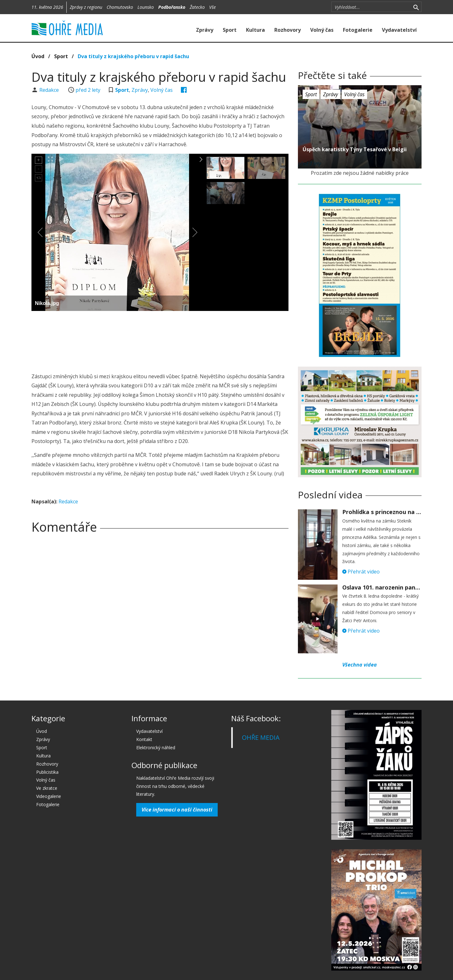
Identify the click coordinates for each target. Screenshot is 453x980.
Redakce (50, 90)
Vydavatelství (399, 30)
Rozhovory (288, 30)
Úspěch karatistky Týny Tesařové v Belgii (355, 149)
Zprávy (205, 30)
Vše (213, 7)
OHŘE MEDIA (261, 737)
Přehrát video (361, 572)
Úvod (38, 56)
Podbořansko (172, 7)
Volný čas (322, 30)
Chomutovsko (120, 7)
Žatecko (197, 7)
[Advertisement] (160, 333)
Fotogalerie (358, 30)
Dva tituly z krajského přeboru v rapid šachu (133, 56)
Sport (230, 30)
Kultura (255, 30)
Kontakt (144, 739)
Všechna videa (360, 665)
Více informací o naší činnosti (177, 810)
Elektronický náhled (156, 747)
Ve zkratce (47, 788)
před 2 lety (88, 90)
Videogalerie (49, 796)
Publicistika (47, 772)
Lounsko (146, 7)
